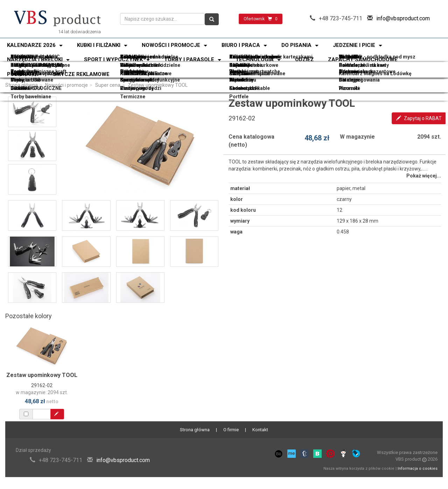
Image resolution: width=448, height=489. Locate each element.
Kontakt (260, 430)
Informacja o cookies (418, 469)
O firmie (231, 430)
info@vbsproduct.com (403, 18)
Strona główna (22, 85)
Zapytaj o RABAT (419, 118)
